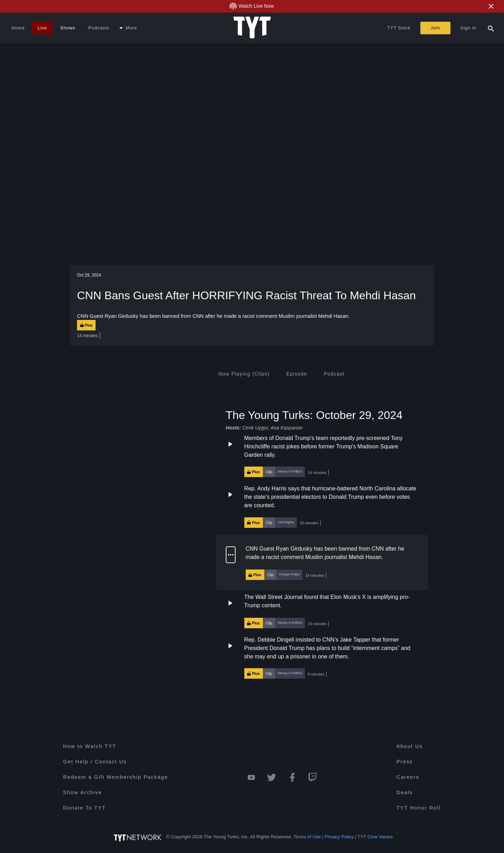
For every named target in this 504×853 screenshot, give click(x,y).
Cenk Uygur (255, 428)
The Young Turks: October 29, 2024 (314, 415)
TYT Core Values (375, 837)
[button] (322, 456)
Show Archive (82, 792)
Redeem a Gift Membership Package (115, 777)
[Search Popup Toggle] (491, 28)
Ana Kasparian (287, 428)
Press (405, 762)
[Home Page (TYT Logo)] (252, 28)
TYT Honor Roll (419, 808)
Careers (408, 777)
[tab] (244, 374)
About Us (410, 746)
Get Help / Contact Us (95, 762)
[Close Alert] (491, 6)
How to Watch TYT (90, 746)
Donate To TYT (84, 808)
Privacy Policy (339, 837)
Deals (405, 792)
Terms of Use (307, 837)
